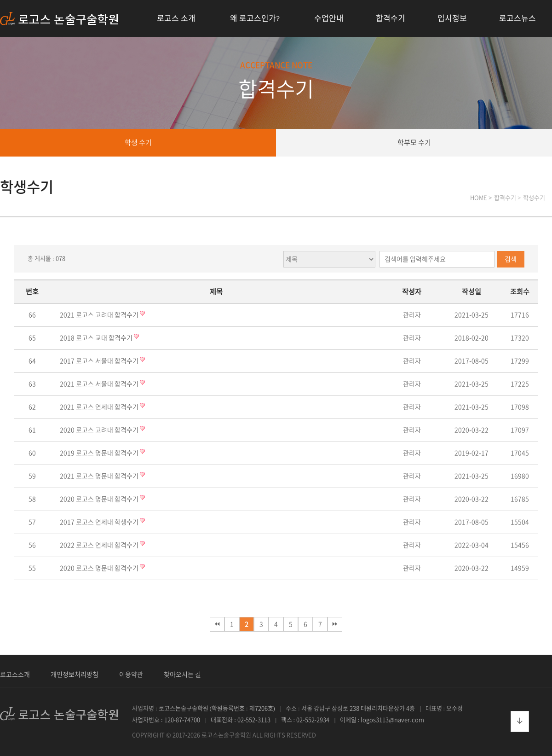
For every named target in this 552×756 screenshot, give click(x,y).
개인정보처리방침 (75, 675)
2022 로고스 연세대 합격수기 (100, 545)
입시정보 (452, 18)
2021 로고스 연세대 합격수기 (100, 407)
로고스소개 (15, 675)
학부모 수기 (414, 142)
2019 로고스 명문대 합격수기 (100, 453)
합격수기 (391, 18)
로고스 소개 (176, 18)
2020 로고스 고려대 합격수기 (100, 430)
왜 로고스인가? (255, 18)
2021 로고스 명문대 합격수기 (100, 476)
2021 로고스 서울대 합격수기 (100, 384)
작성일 (471, 292)
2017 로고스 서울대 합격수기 (100, 361)
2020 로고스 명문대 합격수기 (100, 499)
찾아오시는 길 (182, 675)
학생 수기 (138, 142)
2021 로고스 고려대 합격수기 (100, 315)
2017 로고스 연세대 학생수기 (100, 522)
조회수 (520, 292)
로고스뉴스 (517, 18)
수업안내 (329, 18)
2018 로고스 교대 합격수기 (97, 338)
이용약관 (131, 675)
